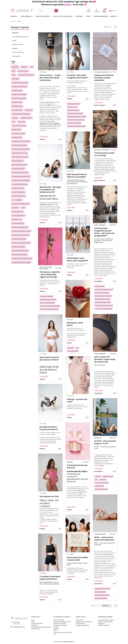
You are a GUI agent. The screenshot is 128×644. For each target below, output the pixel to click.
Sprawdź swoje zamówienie (84, 622)
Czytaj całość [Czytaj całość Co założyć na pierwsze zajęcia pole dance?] (44, 597)
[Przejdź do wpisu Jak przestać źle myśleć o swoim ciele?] (78, 533)
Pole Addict (14, 21)
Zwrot (55, 631)
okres (77, 348)
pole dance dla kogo (73, 110)
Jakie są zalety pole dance (47, 303)
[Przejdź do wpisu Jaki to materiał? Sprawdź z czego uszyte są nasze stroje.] (105, 333)
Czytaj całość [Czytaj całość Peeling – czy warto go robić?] (71, 415)
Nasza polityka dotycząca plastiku (41, 627)
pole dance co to (72, 107)
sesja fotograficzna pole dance (104, 305)
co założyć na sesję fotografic (104, 309)
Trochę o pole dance (18, 52)
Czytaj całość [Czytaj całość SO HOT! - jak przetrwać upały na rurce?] (99, 468)
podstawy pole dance (101, 598)
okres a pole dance (73, 351)
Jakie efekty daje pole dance (48, 300)
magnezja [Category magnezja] (98, 438)
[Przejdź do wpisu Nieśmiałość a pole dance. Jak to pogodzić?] (78, 234)
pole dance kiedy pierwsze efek (76, 126)
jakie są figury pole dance (102, 595)
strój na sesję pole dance (102, 293)
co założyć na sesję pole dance (104, 290)
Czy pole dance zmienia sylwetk (49, 309)
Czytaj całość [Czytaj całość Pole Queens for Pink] (44, 526)
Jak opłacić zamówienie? (60, 625)
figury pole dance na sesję (102, 299)
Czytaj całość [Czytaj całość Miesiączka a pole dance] (71, 340)
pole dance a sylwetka (46, 296)
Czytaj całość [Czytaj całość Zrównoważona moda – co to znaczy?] (99, 178)
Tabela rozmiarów (59, 620)
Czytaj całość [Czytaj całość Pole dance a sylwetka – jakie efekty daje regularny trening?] (44, 288)
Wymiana (56, 629)
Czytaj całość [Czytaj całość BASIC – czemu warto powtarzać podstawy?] (99, 581)
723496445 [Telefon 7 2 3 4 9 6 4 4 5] (16, 622)
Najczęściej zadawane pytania (62, 622)
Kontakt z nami (36, 629)
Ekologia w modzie (18, 44)
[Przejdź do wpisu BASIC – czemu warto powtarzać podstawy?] (105, 513)
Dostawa (56, 627)
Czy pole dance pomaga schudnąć (50, 306)
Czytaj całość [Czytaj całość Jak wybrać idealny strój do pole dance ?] (44, 446)
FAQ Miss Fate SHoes (60, 623)
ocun (96, 480)
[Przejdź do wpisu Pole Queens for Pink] (50, 473)
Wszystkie (15, 33)
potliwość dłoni (99, 486)
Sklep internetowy (63, 642)
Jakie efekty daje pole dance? (20, 37)
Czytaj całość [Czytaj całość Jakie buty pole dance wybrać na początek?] (71, 207)
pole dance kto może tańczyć (76, 120)
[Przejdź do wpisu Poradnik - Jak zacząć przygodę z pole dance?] (78, 51)
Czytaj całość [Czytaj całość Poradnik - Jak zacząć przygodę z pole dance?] (71, 96)
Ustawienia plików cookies (106, 620)
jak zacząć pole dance (74, 104)
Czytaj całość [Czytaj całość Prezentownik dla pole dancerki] (71, 507)
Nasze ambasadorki (37, 623)
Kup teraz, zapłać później (105, 622)
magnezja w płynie (108, 476)
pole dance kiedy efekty (74, 123)
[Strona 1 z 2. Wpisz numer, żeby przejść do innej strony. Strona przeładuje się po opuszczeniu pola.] (109, 27)
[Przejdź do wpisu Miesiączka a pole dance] (78, 299)
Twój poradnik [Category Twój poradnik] (100, 225)
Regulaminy (101, 623)
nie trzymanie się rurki (101, 489)
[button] (56, 11)
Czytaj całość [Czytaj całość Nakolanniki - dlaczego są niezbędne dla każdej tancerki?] (44, 220)
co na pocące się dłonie (102, 483)
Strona (106, 27)
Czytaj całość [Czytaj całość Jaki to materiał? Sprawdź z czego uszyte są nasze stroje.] (99, 390)
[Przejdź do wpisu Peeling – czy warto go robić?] (78, 375)
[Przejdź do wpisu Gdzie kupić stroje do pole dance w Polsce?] (50, 333)
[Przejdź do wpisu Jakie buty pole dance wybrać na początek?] (78, 150)
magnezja (15, 48)
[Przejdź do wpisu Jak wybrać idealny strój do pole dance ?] (50, 403)
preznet (14, 41)
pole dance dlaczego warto (75, 113)
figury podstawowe (100, 592)
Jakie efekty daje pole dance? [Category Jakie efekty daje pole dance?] (46, 268)
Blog (33, 622)
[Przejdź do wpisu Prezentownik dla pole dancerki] (78, 441)
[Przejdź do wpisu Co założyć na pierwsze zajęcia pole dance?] (50, 552)
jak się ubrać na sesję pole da (103, 296)
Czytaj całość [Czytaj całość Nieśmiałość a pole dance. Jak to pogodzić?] (71, 272)
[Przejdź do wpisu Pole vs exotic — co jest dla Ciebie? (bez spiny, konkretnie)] (50, 51)
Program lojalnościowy (82, 625)
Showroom (34, 625)
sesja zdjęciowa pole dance (103, 302)
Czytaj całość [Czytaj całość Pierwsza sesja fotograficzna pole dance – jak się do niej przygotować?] (99, 278)
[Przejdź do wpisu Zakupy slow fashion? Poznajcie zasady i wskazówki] (105, 51)
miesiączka (71, 348)
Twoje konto (79, 620)
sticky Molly (103, 480)
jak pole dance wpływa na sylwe (77, 117)
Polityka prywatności (104, 625)
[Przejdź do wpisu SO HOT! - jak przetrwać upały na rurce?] (105, 417)
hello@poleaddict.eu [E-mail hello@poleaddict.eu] (19, 627)
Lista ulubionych (80, 623)
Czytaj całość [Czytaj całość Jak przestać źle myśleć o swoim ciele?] (71, 576)
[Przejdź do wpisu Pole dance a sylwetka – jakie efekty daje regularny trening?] (50, 246)
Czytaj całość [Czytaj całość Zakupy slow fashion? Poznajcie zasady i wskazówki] (99, 102)
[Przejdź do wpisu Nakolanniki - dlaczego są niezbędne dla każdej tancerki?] (50, 163)
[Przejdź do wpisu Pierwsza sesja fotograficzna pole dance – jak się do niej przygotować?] (105, 204)
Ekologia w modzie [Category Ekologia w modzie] (102, 72)
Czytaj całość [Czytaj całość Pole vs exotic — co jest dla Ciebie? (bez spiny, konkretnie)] (44, 136)
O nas (33, 620)
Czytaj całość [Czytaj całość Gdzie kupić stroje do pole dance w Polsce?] (44, 376)
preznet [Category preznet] (70, 462)
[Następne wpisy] (107, 606)
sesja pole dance (100, 286)
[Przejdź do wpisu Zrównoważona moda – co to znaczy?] (105, 129)
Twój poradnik (16, 56)
